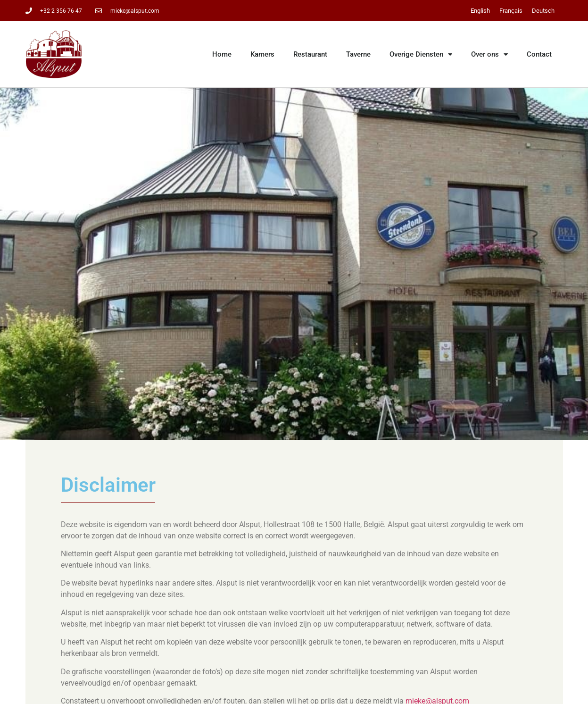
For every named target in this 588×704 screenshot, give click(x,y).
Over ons (489, 54)
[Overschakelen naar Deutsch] (543, 11)
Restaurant (310, 54)
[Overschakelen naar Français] (511, 11)
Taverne (358, 54)
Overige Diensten (421, 54)
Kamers (262, 54)
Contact (539, 54)
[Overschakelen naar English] (480, 11)
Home (222, 54)
